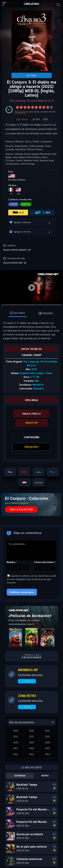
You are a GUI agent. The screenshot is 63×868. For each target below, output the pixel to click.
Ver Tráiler (32, 75)
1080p (13, 204)
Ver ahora (27, 681)
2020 (16, 742)
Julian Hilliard (19, 157)
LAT (32, 4)
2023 (16, 737)
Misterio (20, 141)
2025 (32, 731)
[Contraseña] (32, 447)
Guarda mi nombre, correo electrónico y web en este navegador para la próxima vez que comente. (31, 579)
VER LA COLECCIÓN (21, 510)
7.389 (42, 212)
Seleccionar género (17, 250)
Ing (18, 191)
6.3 (18, 212)
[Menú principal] (6, 5)
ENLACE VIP (32, 423)
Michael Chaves (35, 149)
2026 (16, 731)
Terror (28, 141)
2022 (32, 737)
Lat (11, 191)
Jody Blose (21, 149)
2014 (16, 754)
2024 (47, 731)
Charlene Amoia (23, 154)
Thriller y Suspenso (42, 141)
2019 (32, 742)
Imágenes (46, 313)
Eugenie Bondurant (41, 154)
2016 (32, 748)
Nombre (12, 562)
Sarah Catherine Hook (27, 160)
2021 (47, 737)
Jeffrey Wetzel (37, 146)
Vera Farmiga (28, 164)
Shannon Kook (47, 160)
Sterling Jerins (13, 164)
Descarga (17, 313)
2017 (16, 748)
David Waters (22, 146)
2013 (32, 754)
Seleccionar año (15, 263)
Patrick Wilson (34, 157)
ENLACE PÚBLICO (32, 414)
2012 (47, 754)
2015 (47, 748)
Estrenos (20, 776)
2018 (48, 742)
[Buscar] (58, 5)
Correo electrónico (45, 562)
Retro (45, 776)
